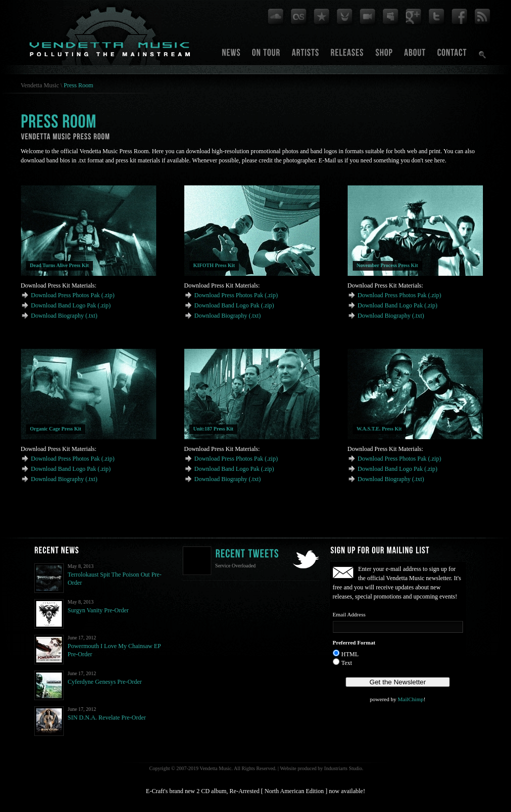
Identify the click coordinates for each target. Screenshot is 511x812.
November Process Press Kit (387, 265)
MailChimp (411, 699)
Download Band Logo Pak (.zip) (71, 305)
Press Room (79, 85)
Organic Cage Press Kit (56, 429)
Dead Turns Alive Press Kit (59, 265)
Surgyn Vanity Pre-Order (99, 610)
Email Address (349, 614)
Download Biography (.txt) (64, 316)
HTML (350, 654)
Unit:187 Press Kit (214, 429)
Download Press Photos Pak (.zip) (73, 295)
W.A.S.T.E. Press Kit (379, 429)
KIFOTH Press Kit (214, 265)
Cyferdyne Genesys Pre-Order (105, 682)
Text (347, 663)
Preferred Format (354, 642)
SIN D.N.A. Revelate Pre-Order (107, 718)
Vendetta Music (40, 85)
